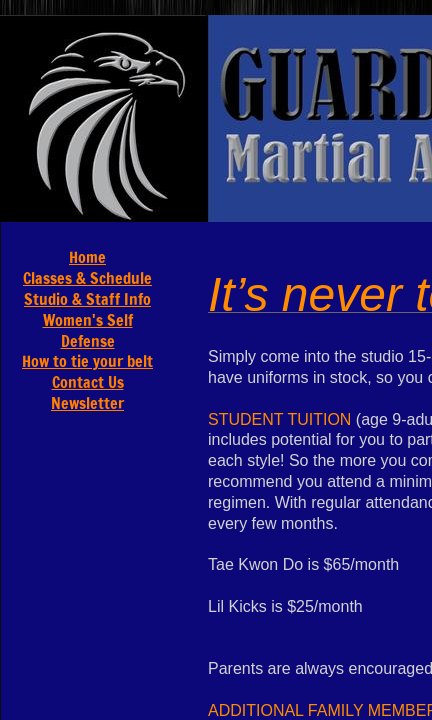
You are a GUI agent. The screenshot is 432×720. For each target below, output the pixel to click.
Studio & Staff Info (87, 299)
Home (87, 257)
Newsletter (87, 403)
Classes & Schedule (87, 278)
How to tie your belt (87, 361)
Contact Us (88, 382)
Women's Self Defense (88, 330)
